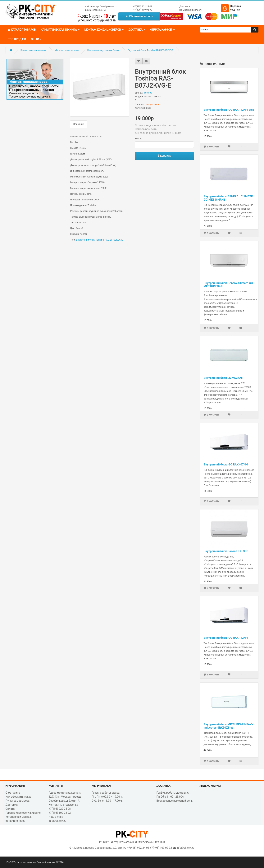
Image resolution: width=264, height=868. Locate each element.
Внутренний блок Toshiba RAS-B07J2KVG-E (151, 50)
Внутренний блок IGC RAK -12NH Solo (229, 110)
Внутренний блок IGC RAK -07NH (226, 465)
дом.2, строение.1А (95, 10)
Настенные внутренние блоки (103, 50)
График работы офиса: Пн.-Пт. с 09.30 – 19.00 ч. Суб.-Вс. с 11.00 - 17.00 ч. (107, 797)
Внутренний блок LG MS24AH (223, 378)
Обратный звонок (139, 16)
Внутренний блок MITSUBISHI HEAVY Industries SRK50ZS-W (229, 726)
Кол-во (139, 139)
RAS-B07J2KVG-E (114, 240)
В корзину (164, 156)
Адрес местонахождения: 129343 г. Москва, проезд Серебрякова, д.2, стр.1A (65, 797)
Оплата (10, 809)
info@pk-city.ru (186, 848)
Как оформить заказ (18, 797)
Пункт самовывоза (18, 801)
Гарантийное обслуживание (23, 813)
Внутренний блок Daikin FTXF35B (226, 551)
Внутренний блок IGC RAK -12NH (226, 638)
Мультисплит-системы (67, 50)
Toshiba (148, 93)
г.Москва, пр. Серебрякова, (100, 7)
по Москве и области (191, 10)
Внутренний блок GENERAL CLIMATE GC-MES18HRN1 (228, 198)
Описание (78, 124)
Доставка (184, 7)
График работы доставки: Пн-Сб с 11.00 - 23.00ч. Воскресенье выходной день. (175, 797)
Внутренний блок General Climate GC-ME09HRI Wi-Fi (229, 285)
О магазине (13, 793)
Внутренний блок (85, 240)
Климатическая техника (34, 50)
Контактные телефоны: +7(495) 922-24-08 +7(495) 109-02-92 (63, 809)
